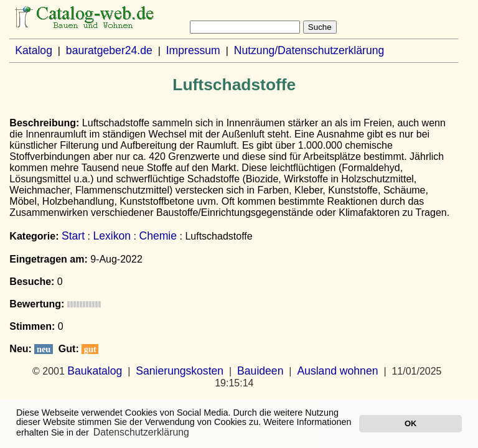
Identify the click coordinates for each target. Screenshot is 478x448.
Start (73, 236)
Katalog (34, 50)
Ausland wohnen (337, 371)
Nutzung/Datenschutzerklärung (309, 50)
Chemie (158, 236)
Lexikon (112, 236)
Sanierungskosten (180, 371)
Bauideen (260, 371)
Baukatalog (95, 371)
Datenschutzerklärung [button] (141, 432)
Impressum (193, 50)
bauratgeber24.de (109, 50)
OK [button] (410, 423)
